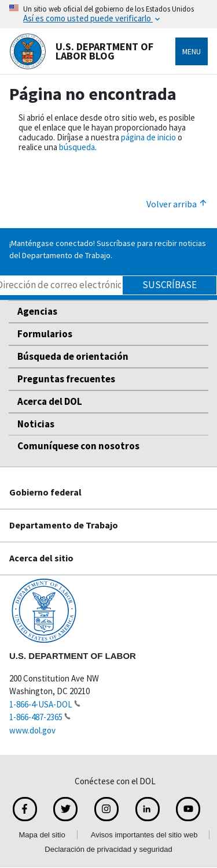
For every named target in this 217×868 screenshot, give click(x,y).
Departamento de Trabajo (64, 525)
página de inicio (148, 137)
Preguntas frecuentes (66, 379)
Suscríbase (170, 285)
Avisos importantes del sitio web (144, 835)
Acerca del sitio (41, 558)
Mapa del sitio (42, 835)
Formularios (45, 334)
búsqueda (77, 147)
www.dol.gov (32, 730)
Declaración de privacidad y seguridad (108, 849)
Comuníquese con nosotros (78, 446)
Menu (192, 51)
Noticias (36, 424)
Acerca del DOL (50, 401)
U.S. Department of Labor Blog (81, 51)
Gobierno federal (45, 492)
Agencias (37, 311)
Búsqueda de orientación (73, 356)
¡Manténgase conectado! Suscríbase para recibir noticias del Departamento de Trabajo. (108, 249)
